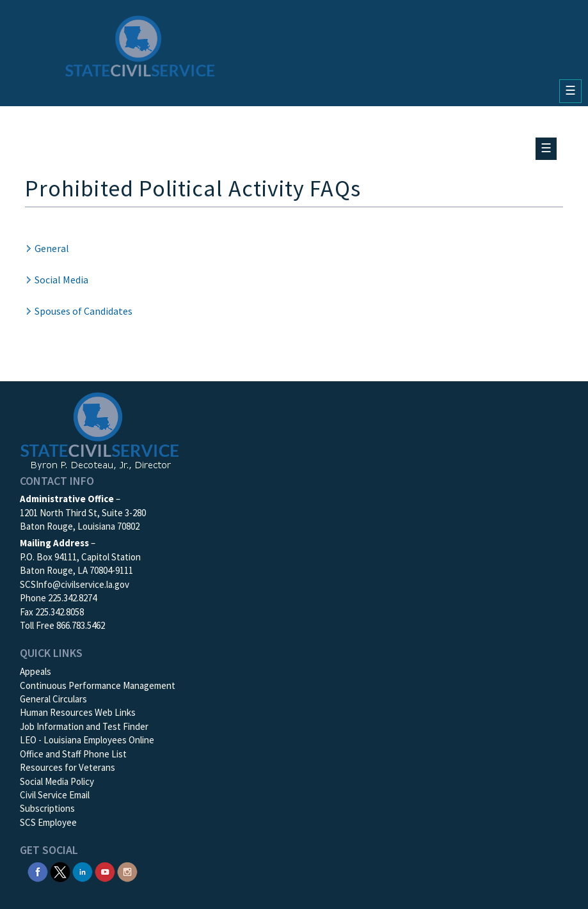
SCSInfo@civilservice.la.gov (75, 584)
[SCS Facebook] (38, 871)
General (52, 248)
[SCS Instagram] (127, 871)
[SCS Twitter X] (60, 871)
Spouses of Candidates (83, 311)
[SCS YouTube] (105, 871)
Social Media (61, 280)
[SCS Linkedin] (83, 871)
